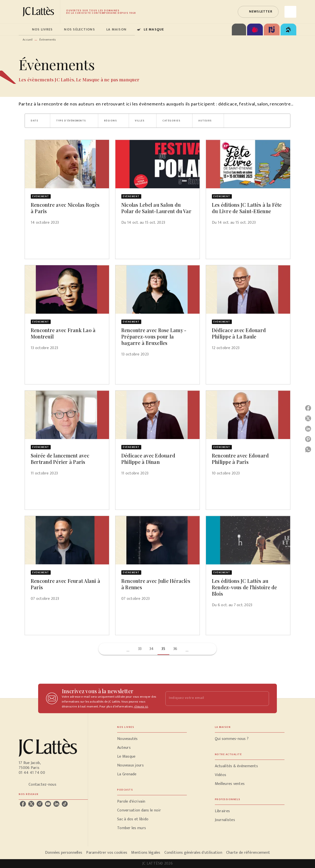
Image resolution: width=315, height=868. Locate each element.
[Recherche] (290, 12)
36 (175, 649)
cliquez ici (141, 706)
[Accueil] (39, 12)
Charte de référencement (248, 853)
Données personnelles (64, 853)
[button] (258, 12)
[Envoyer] (263, 698)
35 (163, 649)
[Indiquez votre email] (211, 699)
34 (152, 649)
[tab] (24, 29)
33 (140, 649)
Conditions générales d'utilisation (193, 853)
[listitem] (23, 804)
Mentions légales (146, 853)
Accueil (28, 40)
